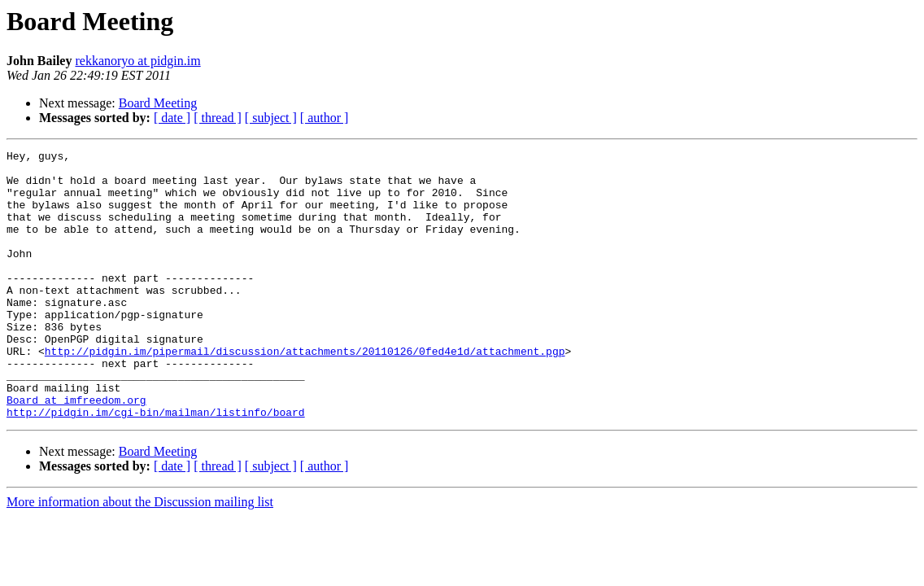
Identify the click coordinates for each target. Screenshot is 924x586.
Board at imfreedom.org (76, 451)
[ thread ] (218, 118)
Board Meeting (158, 103)
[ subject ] (271, 118)
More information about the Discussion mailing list (140, 555)
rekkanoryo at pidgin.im (137, 61)
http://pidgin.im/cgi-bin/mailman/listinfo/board (156, 466)
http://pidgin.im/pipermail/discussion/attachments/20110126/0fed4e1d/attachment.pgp (305, 392)
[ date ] (172, 118)
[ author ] (325, 118)
